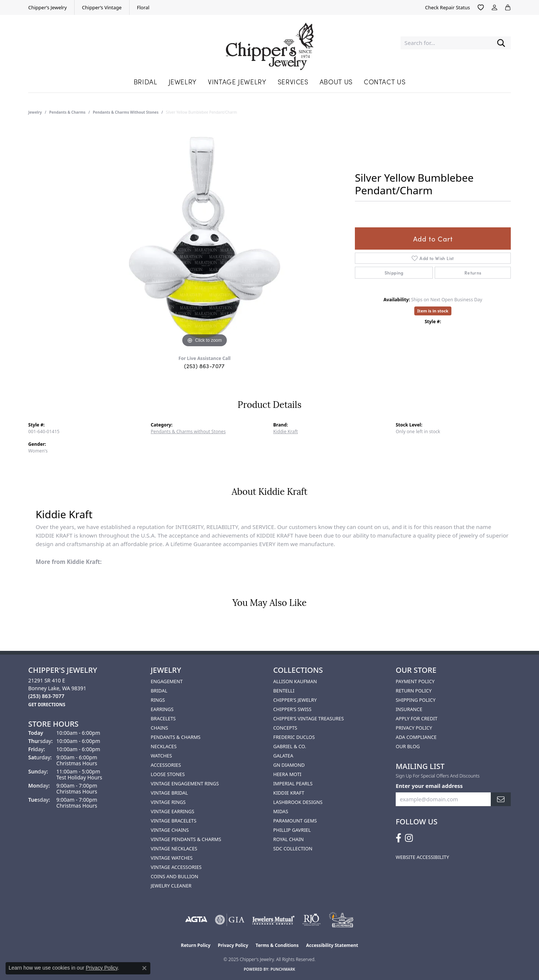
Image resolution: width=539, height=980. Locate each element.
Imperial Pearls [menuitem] (293, 783)
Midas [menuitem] (281, 811)
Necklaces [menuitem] (164, 746)
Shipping (394, 272)
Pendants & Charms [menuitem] (176, 737)
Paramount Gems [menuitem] (295, 821)
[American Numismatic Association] (341, 920)
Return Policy (414, 691)
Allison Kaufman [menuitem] (295, 681)
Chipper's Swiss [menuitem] (292, 709)
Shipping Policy (416, 700)
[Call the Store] (46, 696)
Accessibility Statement (332, 945)
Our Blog (408, 746)
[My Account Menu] (494, 7)
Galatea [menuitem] (283, 756)
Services (293, 82)
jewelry (35, 112)
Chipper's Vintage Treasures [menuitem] (308, 718)
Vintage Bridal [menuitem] (169, 793)
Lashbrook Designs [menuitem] (298, 802)
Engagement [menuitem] (167, 681)
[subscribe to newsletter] (501, 799)
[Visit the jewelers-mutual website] (273, 920)
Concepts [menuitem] (285, 728)
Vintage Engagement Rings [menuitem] (185, 783)
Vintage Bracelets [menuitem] (174, 821)
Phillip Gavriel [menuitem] (292, 830)
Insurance (409, 709)
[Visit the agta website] (196, 920)
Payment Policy (415, 681)
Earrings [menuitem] (162, 709)
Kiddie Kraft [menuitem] (289, 793)
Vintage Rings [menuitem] (168, 802)
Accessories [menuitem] (166, 765)
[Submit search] (501, 43)
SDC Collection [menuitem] (293, 848)
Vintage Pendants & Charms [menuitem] (186, 839)
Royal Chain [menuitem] (288, 839)
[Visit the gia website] (230, 920)
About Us (336, 82)
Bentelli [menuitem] (284, 691)
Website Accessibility (422, 857)
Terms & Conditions (277, 945)
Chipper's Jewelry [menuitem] (295, 700)
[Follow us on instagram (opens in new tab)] (409, 838)
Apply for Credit (416, 718)
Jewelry (183, 82)
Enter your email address (429, 786)
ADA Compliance (416, 737)
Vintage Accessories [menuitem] (176, 867)
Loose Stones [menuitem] (168, 774)
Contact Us (385, 82)
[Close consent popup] (144, 968)
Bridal (146, 82)
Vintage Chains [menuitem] (170, 830)
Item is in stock (433, 311)
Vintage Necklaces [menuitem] (174, 848)
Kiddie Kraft (285, 431)
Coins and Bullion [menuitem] (174, 876)
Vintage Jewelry (237, 82)
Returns (473, 272)
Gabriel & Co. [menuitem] (290, 746)
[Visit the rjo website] (311, 920)
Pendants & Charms (68, 112)
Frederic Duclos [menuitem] (294, 737)
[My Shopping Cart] (508, 7)
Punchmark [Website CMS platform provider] (283, 969)
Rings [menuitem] (158, 700)
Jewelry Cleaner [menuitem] (171, 886)
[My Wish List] (481, 7)
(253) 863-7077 (205, 366)
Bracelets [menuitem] (163, 718)
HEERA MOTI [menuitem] (287, 774)
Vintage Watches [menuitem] (172, 858)
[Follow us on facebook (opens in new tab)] (398, 838)
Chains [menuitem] (159, 728)
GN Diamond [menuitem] (289, 765)
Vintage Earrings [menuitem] (172, 811)
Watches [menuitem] (161, 756)
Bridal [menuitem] (159, 691)
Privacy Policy (414, 728)
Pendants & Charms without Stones (126, 112)
